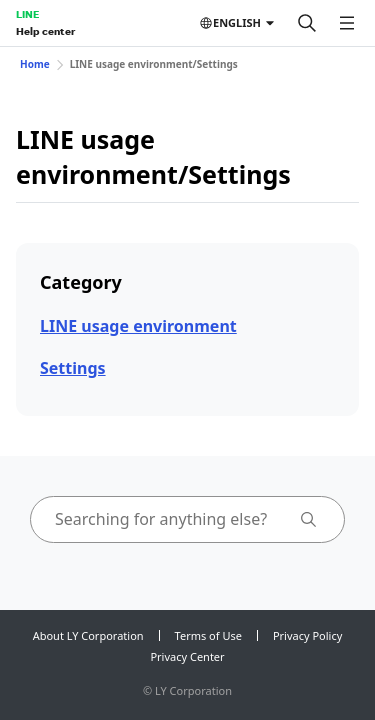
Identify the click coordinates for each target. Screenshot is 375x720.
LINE (27, 14)
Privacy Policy (307, 635)
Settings (73, 368)
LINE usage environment (138, 326)
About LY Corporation (88, 635)
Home (35, 64)
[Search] (307, 23)
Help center (45, 31)
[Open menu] (347, 23)
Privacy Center (187, 656)
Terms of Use (208, 635)
